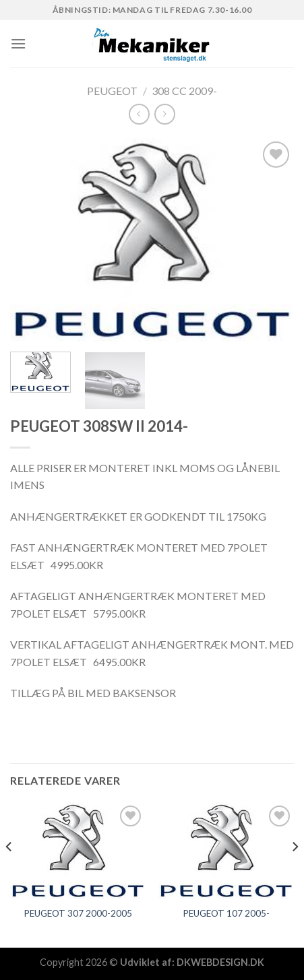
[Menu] (18, 43)
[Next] (295, 874)
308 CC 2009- (184, 91)
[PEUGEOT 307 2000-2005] (78, 851)
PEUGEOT (112, 91)
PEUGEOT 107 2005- (226, 913)
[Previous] (9, 874)
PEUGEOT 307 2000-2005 (78, 913)
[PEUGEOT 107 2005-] (226, 851)
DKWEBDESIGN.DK (220, 962)
